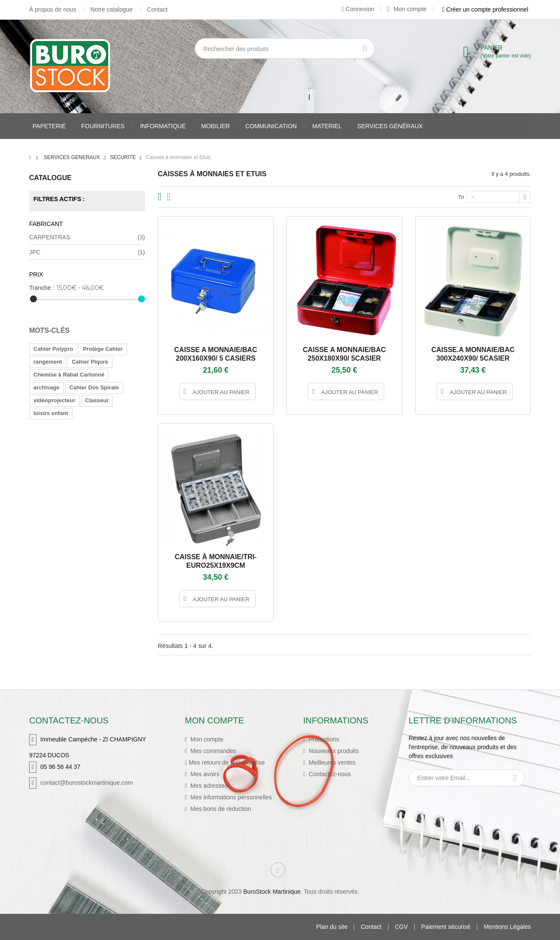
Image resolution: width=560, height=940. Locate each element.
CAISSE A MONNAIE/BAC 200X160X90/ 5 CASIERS (216, 354)
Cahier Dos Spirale (94, 387)
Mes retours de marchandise (227, 762)
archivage (47, 387)
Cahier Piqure (90, 362)
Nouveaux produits (333, 751)
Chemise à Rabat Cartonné (69, 375)
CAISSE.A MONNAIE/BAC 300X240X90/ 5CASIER (473, 354)
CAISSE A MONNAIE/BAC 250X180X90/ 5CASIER (344, 354)
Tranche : (42, 288)
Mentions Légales (507, 927)
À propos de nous (53, 9)
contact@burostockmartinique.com (87, 783)
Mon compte (407, 9)
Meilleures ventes (331, 762)
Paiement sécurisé (446, 927)
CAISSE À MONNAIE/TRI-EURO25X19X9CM (215, 561)
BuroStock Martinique (272, 892)
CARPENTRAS (87, 237)
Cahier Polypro (53, 349)
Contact (157, 9)
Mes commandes (212, 751)
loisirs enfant (51, 413)
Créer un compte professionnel (485, 9)
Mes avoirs (204, 774)
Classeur (97, 400)
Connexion (358, 9)
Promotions (323, 739)
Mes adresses (208, 786)
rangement (48, 362)
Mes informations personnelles (230, 797)
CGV (401, 927)
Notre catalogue (112, 9)
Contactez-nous (329, 774)
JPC (87, 252)
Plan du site (332, 927)
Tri (461, 197)
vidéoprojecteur (54, 400)
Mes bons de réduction (220, 809)
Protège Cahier (102, 349)
